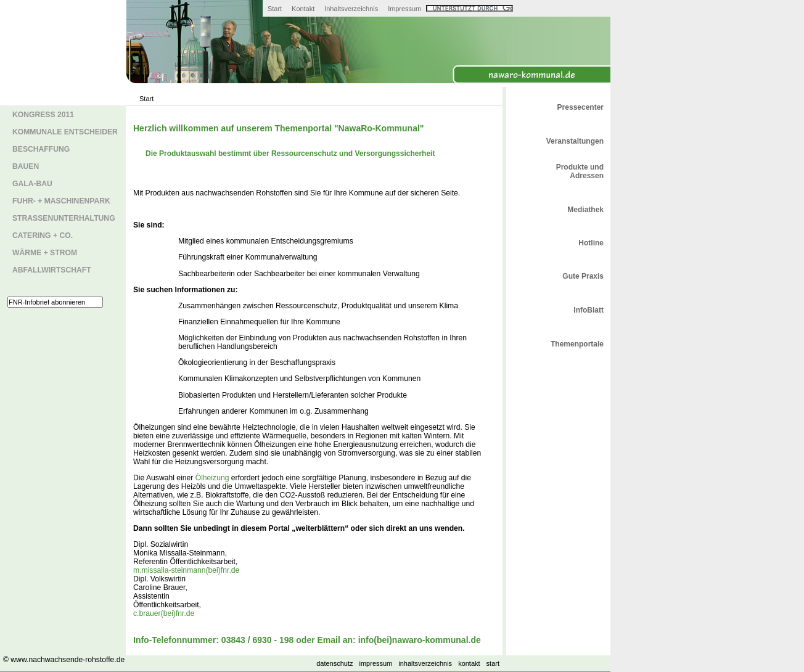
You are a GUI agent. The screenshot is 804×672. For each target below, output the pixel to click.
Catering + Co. (43, 236)
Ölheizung (212, 478)
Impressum (404, 9)
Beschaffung (41, 149)
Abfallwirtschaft (52, 270)
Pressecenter (580, 107)
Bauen (26, 166)
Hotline (591, 243)
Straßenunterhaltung (64, 218)
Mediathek (585, 210)
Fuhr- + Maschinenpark (61, 201)
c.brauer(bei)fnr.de (164, 613)
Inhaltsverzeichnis (351, 9)
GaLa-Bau (32, 184)
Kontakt (303, 9)
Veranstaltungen (575, 141)
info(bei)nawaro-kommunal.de (420, 640)
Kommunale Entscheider (65, 132)
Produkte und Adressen (580, 171)
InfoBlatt (589, 310)
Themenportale (577, 344)
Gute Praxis (583, 276)
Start (275, 9)
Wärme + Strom (45, 253)
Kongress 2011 (43, 115)
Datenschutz (334, 663)
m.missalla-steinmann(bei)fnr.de (186, 570)
